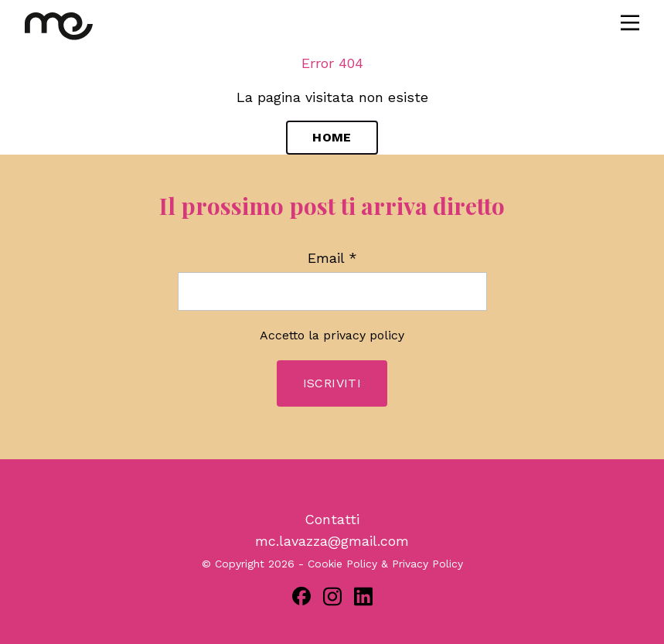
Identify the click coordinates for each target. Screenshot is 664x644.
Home (332, 137)
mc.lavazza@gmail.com (332, 541)
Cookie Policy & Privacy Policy (385, 564)
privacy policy (364, 335)
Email (332, 258)
